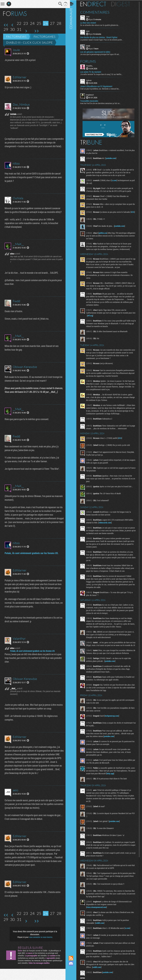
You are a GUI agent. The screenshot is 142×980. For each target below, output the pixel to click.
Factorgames (45, 37)
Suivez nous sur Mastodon (73, 969)
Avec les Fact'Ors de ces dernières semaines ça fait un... (103, 103)
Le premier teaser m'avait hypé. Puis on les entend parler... (104, 40)
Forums (90, 61)
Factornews (16, 37)
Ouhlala (18, 202)
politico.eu (105, 234)
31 (19, 29)
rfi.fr (90, 215)
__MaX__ (18, 251)
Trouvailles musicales (91, 101)
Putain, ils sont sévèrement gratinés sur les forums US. (32, 564)
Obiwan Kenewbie (25, 374)
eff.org (96, 316)
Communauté (73, 475)
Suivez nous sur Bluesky (73, 974)
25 (39, 23)
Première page (6, 25)
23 (26, 23)
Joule (16, 50)
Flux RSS (73, 958)
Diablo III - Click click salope (29, 42)
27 (52, 23)
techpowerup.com (114, 722)
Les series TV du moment (93, 72)
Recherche (58, 4)
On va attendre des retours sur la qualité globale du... (102, 25)
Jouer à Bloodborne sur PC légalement (98, 86)
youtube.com (113, 158)
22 (19, 23)
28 (59, 23)
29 (6, 29)
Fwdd (16, 308)
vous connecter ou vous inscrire (39, 948)
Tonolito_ (92, 65)
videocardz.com (107, 526)
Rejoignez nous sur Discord (73, 963)
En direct (95, 4)
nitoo (16, 167)
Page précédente (12, 25)
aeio (15, 801)
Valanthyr (19, 650)
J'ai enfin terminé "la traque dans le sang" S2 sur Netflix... (104, 74)
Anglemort (92, 95)
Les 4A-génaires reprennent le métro (97, 52)
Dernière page (36, 31)
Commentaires (97, 12)
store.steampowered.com (99, 913)
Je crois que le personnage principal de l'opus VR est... (102, 54)
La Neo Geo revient (90, 23)
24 (32, 23)
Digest (123, 4)
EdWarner (20, 77)
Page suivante (26, 31)
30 (13, 29)
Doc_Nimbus (21, 104)
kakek (90, 46)
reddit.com (102, 929)
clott (90, 16)
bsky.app (120, 780)
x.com (116, 180)
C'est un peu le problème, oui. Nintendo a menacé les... (102, 89)
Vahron (91, 80)
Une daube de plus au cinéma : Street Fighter (101, 37)
